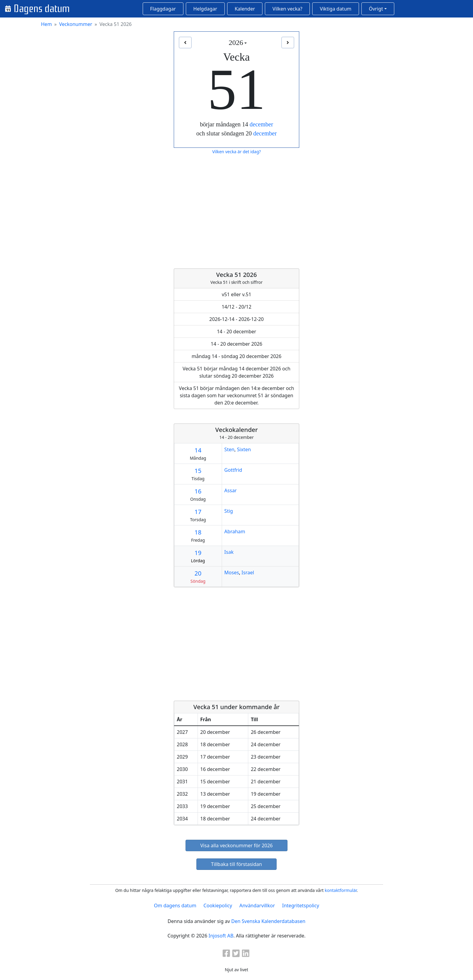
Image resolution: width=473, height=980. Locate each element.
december (262, 124)
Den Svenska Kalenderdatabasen (268, 921)
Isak (229, 552)
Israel (248, 572)
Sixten (244, 449)
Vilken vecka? (287, 9)
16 (198, 491)
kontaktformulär (341, 890)
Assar (231, 490)
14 (198, 450)
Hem (46, 24)
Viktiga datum (336, 9)
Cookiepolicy (218, 905)
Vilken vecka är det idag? (236, 152)
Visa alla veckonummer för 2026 (237, 845)
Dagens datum (42, 9)
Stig (229, 511)
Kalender (245, 9)
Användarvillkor (257, 905)
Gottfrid (233, 470)
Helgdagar (205, 9)
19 (198, 553)
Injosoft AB (221, 936)
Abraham (235, 531)
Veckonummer (76, 24)
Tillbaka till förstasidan (237, 864)
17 (198, 512)
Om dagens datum (175, 905)
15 (198, 471)
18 (198, 532)
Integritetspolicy (301, 905)
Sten (229, 449)
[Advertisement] (237, 212)
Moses (232, 572)
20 (198, 573)
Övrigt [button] (376, 9)
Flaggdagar (163, 9)
